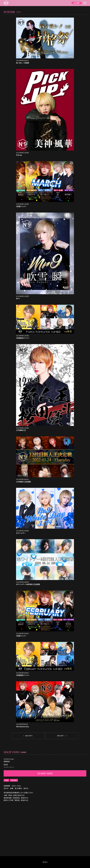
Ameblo (14, 780)
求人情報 (77, 3)
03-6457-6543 (45, 773)
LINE (6, 780)
